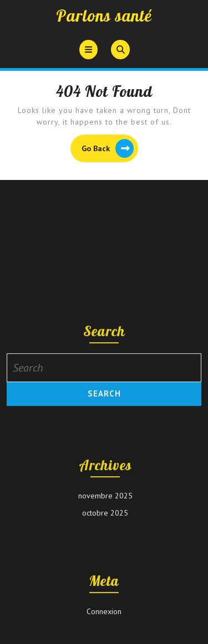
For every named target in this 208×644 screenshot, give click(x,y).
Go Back (110, 150)
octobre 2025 (105, 566)
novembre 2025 (105, 549)
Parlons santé (104, 16)
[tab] (88, 50)
